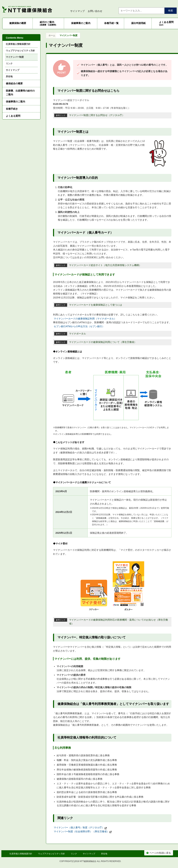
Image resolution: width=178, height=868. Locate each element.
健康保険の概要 (18, 23)
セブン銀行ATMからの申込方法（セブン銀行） (79, 326)
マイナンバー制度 (15, 57)
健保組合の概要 (14, 83)
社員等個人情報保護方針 (18, 44)
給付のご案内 (48, 23)
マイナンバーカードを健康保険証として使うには (96, 305)
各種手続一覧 (111, 23)
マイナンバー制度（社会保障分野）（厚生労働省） (83, 831)
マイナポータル (77, 334)
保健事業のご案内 (81, 23)
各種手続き (12, 109)
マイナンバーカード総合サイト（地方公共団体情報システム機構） (105, 265)
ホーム (52, 35)
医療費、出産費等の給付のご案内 (20, 93)
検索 (171, 11)
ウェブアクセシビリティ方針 (20, 51)
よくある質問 (13, 116)
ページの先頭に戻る (159, 853)
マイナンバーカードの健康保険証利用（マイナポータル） (85, 319)
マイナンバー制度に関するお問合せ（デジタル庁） (97, 115)
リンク (9, 64)
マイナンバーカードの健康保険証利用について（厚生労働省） (103, 342)
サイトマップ (77, 11)
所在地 (9, 76)
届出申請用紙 (138, 23)
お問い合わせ (95, 11)
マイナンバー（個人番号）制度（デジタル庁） (80, 827)
